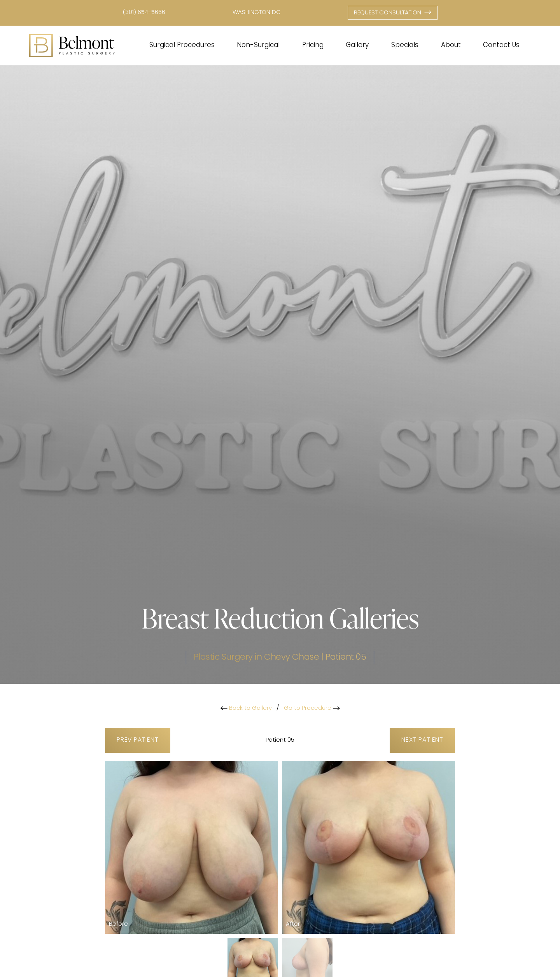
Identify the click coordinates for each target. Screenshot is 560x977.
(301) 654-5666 (144, 13)
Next (422, 740)
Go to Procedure (312, 708)
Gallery (357, 45)
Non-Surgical (258, 45)
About (451, 45)
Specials (405, 45)
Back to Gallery (246, 708)
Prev (138, 740)
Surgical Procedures (182, 45)
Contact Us (501, 45)
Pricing (313, 45)
